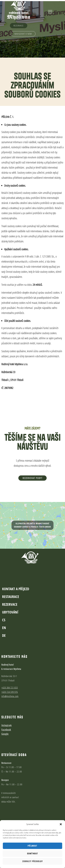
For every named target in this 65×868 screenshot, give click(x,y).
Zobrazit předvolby (33, 861)
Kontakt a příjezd (16, 575)
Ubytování (10, 598)
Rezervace (10, 590)
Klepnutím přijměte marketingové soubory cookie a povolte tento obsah (32, 525)
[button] (61, 824)
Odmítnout (33, 854)
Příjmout (32, 846)
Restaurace (11, 582)
